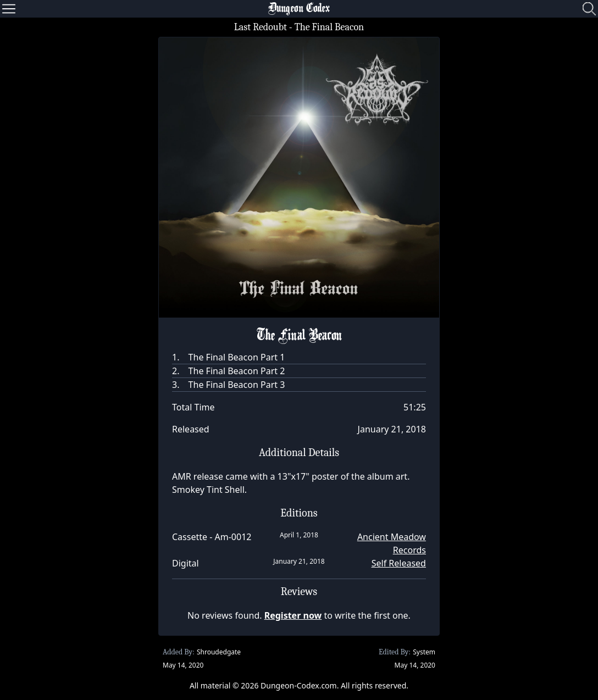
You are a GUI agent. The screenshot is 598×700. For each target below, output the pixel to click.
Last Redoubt (261, 27)
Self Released (399, 563)
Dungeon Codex (299, 9)
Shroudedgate (219, 652)
